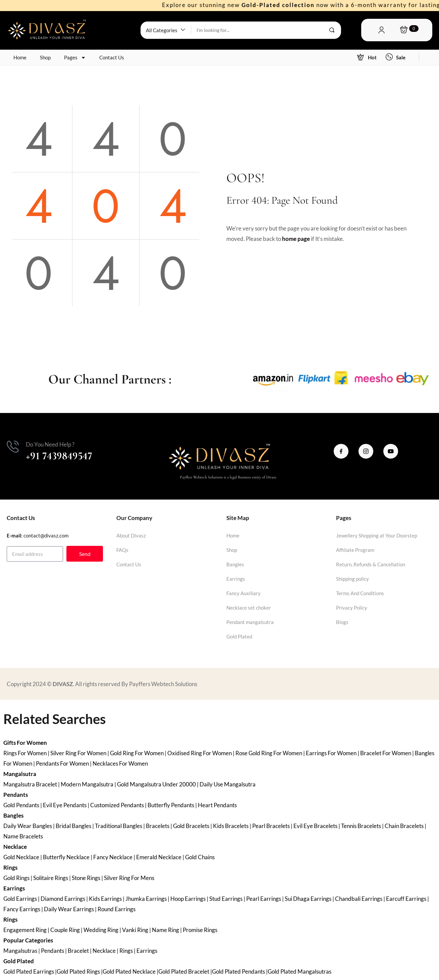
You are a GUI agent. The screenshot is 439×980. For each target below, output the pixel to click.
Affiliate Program (355, 550)
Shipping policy (352, 579)
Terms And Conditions (360, 593)
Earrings (236, 579)
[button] (166, 30)
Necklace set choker (249, 608)
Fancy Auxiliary (243, 593)
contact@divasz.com (46, 535)
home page (296, 239)
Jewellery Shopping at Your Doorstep (377, 535)
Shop (45, 57)
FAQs (122, 550)
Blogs (342, 622)
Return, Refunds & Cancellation (371, 564)
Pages (75, 58)
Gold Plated (239, 636)
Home (20, 57)
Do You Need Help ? (50, 444)
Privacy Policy (352, 608)
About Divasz (131, 535)
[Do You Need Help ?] (13, 447)
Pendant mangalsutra (250, 622)
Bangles (235, 564)
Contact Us (112, 57)
